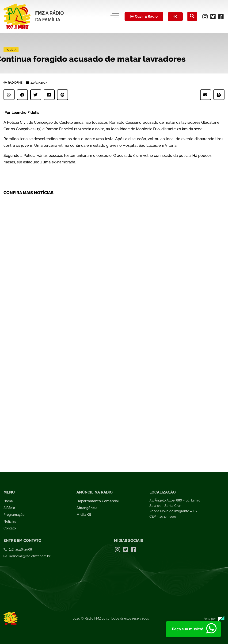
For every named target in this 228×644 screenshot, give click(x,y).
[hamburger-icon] (115, 16)
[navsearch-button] (192, 16)
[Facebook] (221, 16)
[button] (9, 95)
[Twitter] (213, 16)
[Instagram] (205, 16)
